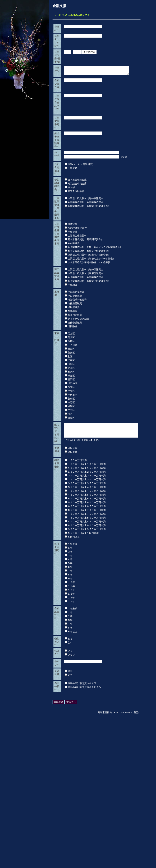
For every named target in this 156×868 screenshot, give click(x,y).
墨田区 (68, 496)
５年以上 (70, 768)
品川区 (68, 485)
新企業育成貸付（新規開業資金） (83, 346)
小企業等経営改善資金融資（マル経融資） (87, 369)
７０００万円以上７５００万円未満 (84, 650)
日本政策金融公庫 (74, 257)
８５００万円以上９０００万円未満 (84, 662)
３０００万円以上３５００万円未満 (84, 619)
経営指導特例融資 (74, 416)
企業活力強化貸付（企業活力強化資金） (86, 362)
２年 (67, 688)
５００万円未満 (74, 597)
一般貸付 (70, 339)
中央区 (68, 508)
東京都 (68, 264)
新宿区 (68, 489)
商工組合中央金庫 (74, 261)
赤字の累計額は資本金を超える (81, 836)
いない (68, 795)
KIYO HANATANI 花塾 (126, 864)
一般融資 (70, 395)
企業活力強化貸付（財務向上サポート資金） (88, 366)
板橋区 (68, 458)
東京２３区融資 (73, 268)
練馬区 (68, 523)
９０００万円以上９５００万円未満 (84, 665)
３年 (67, 692)
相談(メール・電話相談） (78, 234)
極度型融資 (71, 424)
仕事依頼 (70, 238)
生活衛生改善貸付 (74, 343)
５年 (67, 699)
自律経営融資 (72, 420)
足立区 (68, 450)
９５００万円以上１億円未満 (80, 669)
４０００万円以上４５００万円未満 (84, 627)
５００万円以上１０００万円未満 (84, 600)
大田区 (68, 466)
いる (67, 791)
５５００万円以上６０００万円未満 (84, 639)
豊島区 (68, 516)
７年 (67, 707)
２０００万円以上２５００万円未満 (84, 612)
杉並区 (68, 493)
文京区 (68, 527)
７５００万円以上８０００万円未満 (84, 654)
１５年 (68, 738)
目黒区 (68, 535)
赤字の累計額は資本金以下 (79, 832)
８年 (67, 711)
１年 (67, 684)
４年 (67, 696)
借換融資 (70, 443)
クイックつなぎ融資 (75, 436)
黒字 (67, 816)
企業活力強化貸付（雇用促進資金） (84, 384)
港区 (67, 531)
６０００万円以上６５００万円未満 (84, 642)
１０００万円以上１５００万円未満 (84, 604)
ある (67, 775)
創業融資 (70, 428)
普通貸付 (70, 331)
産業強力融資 (72, 432)
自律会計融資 (72, 439)
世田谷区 (70, 500)
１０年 (68, 719)
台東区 (68, 504)
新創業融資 (71, 350)
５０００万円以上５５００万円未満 (84, 635)
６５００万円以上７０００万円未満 (84, 646)
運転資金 (70, 584)
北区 (67, 473)
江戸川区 (70, 462)
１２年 (68, 726)
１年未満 (70, 680)
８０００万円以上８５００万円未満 (84, 658)
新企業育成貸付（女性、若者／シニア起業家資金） (92, 354)
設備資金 (70, 581)
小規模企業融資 (73, 409)
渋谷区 (68, 481)
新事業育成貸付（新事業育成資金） (84, 286)
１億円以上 (71, 673)
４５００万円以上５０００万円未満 (84, 631)
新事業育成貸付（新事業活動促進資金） (86, 290)
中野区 (68, 519)
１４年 (68, 734)
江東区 (68, 477)
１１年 (68, 722)
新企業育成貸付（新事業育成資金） (84, 387)
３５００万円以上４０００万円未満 (84, 623)
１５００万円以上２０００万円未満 (84, 608)
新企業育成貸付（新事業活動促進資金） (86, 358)
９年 (67, 715)
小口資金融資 (72, 413)
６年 (67, 703)
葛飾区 (68, 470)
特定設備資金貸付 (74, 335)
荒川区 (68, 454)
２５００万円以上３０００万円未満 (84, 616)
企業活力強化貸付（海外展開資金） (84, 282)
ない (67, 779)
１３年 (68, 730)
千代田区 (70, 512)
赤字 (67, 820)
